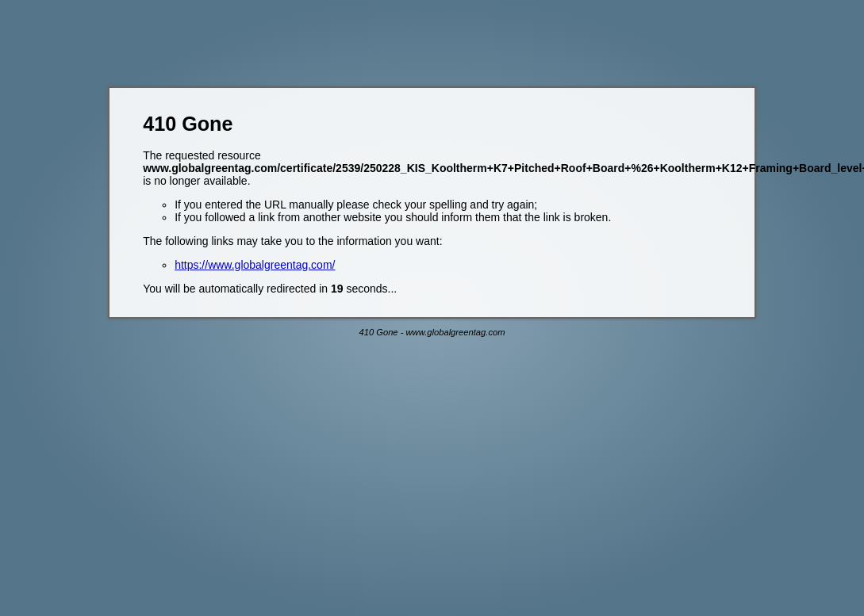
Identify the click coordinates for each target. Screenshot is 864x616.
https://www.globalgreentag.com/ (255, 265)
